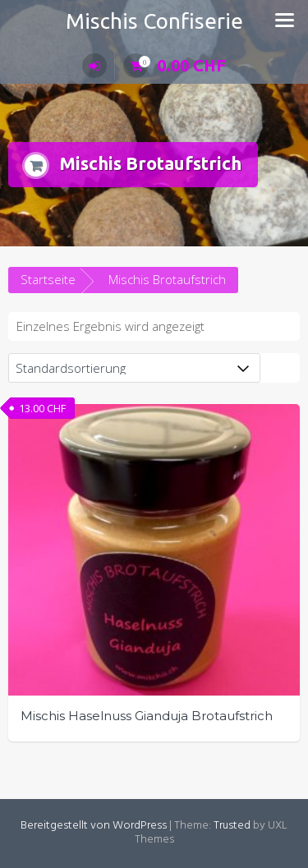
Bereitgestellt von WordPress (94, 826)
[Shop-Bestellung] (134, 368)
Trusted (232, 826)
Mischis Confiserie (154, 21)
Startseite (48, 279)
